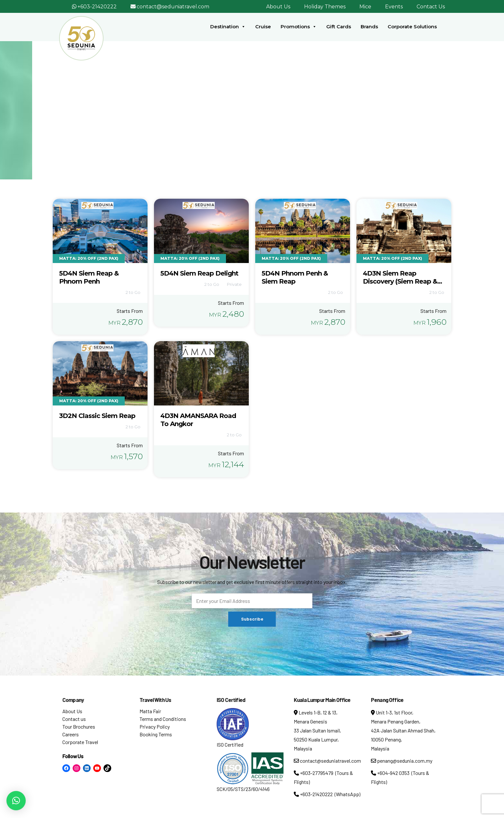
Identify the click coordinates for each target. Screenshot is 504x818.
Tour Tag (248, 115)
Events (394, 7)
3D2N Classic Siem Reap (97, 416)
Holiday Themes (325, 7)
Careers (71, 734)
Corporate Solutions (412, 27)
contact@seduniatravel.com (173, 7)
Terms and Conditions (163, 719)
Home (224, 115)
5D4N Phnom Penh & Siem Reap (295, 277)
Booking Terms (156, 734)
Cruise (263, 27)
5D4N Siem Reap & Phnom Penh (89, 277)
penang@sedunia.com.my (402, 761)
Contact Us (431, 7)
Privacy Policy (155, 727)
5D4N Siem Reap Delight (199, 273)
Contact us (74, 719)
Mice (365, 7)
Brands (369, 27)
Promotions (299, 27)
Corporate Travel (80, 742)
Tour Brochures (79, 727)
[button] (16, 801)
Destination (228, 27)
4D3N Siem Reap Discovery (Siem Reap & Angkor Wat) (400, 281)
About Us (278, 7)
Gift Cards (339, 27)
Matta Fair (150, 711)
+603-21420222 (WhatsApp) (327, 794)
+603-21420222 (97, 7)
